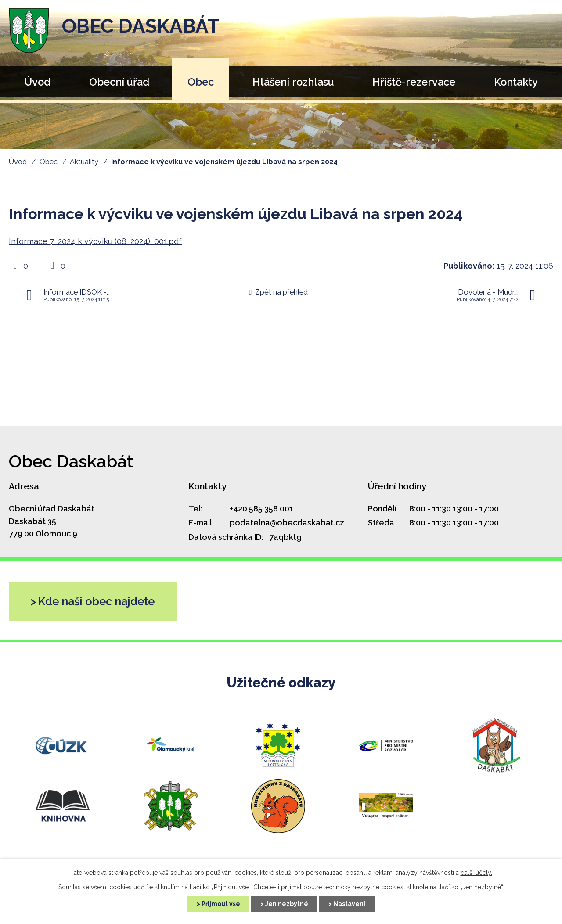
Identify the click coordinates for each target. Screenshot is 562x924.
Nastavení (349, 904)
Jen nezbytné (287, 904)
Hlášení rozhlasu (293, 82)
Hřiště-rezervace (414, 82)
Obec (201, 82)
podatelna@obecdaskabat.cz (287, 523)
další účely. (476, 873)
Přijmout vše (221, 904)
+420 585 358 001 (261, 509)
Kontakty (516, 82)
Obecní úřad (119, 82)
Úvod (37, 82)
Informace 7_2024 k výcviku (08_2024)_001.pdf (95, 241)
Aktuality (84, 162)
